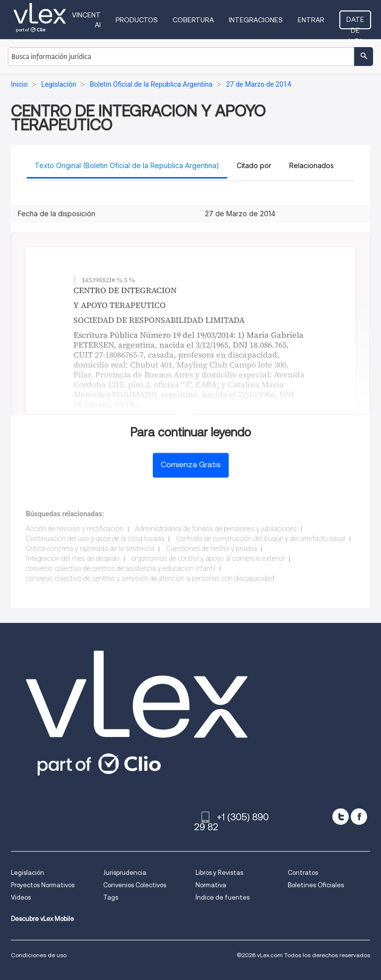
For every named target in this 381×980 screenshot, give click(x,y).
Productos (137, 20)
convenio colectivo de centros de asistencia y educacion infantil (121, 568)
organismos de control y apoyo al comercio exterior (208, 558)
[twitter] (341, 817)
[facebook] (359, 817)
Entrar (311, 20)
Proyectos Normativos (43, 885)
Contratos (303, 873)
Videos (21, 897)
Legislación (28, 873)
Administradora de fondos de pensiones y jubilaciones (216, 529)
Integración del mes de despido (73, 558)
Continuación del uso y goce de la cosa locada (95, 539)
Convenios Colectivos (135, 885)
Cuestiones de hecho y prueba (212, 549)
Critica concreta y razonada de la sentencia (90, 549)
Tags (111, 897)
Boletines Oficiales (316, 885)
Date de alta (355, 22)
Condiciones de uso (39, 955)
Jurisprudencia (125, 873)
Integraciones (256, 20)
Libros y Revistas (219, 873)
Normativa (211, 885)
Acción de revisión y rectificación (75, 529)
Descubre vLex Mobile (42, 919)
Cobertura (193, 20)
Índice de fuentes (222, 897)
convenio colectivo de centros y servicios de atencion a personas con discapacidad (150, 578)
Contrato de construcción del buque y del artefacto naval (261, 539)
